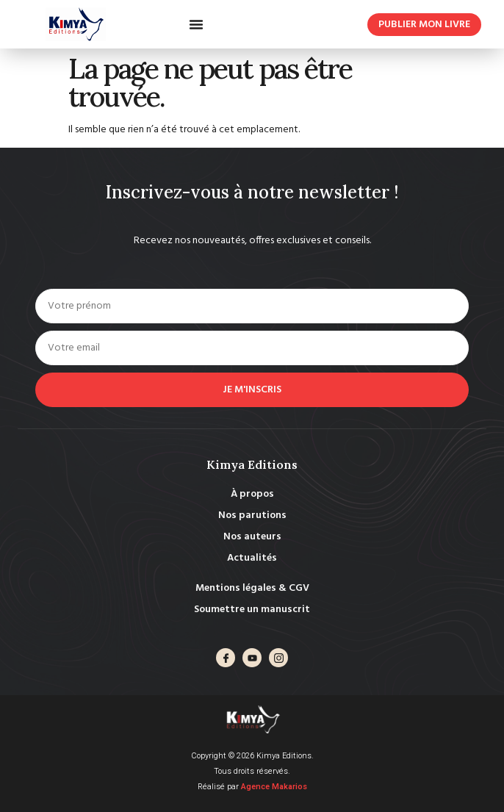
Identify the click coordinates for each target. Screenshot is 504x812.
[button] (196, 24)
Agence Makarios (274, 787)
